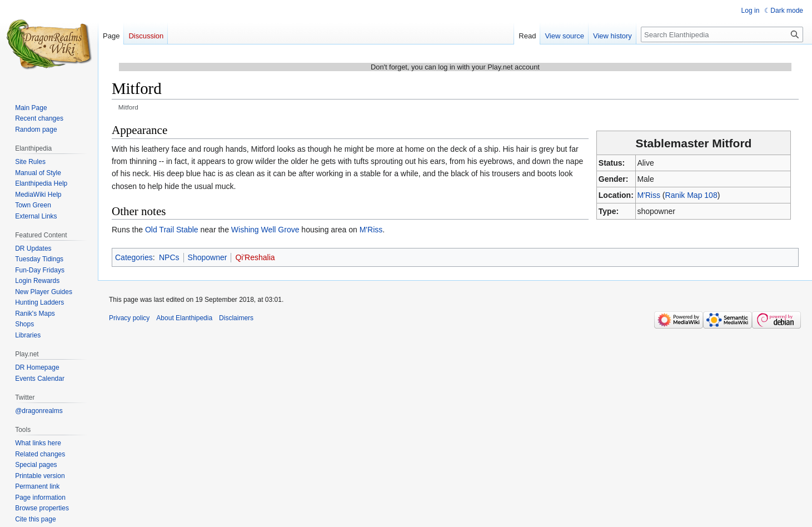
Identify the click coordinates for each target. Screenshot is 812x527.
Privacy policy (129, 318)
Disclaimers (236, 318)
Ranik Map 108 (691, 195)
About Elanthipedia (184, 318)
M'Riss (649, 195)
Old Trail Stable (172, 230)
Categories (134, 257)
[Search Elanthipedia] (722, 34)
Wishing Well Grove (265, 230)
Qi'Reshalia (255, 257)
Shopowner (208, 257)
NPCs (169, 257)
